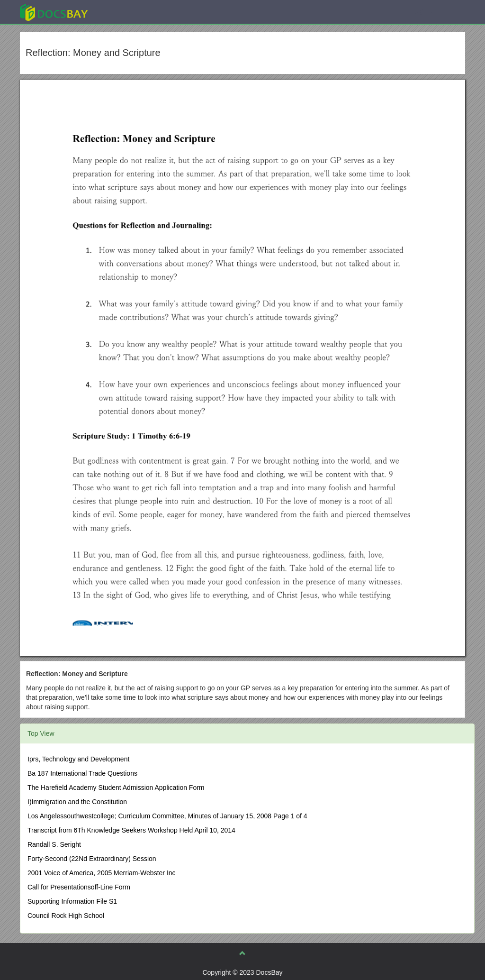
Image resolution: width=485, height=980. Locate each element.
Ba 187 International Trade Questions (82, 773)
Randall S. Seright (54, 844)
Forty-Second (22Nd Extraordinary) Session (92, 859)
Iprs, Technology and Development (78, 759)
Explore (125, 12)
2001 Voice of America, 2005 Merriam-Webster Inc (102, 873)
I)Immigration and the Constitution (77, 802)
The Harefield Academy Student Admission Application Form (116, 788)
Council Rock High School (66, 916)
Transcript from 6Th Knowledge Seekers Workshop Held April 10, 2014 (131, 830)
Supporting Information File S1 (72, 901)
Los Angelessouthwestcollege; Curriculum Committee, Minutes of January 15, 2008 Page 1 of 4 (167, 816)
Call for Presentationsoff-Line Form (79, 887)
